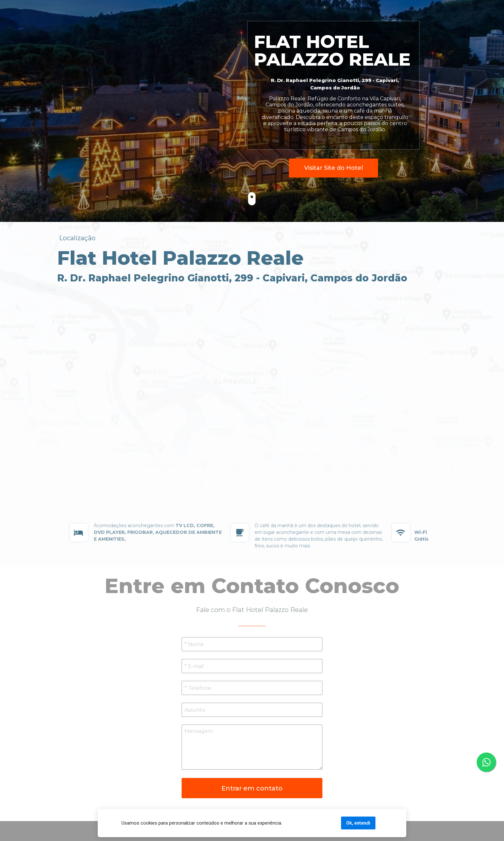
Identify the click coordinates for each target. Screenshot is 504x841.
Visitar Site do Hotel (333, 168)
